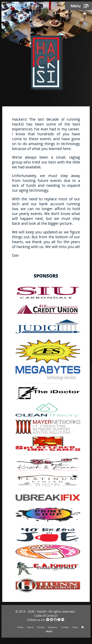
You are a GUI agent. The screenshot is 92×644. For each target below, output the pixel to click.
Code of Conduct (46, 616)
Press (75, 627)
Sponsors (53, 627)
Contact (65, 627)
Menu (75, 6)
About (30, 627)
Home (20, 627)
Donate (41, 627)
